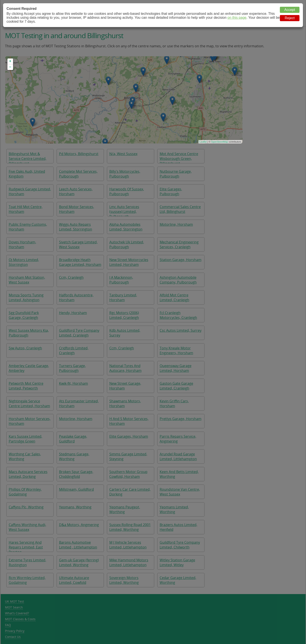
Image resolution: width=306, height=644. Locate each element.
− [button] (10, 67)
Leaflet (203, 142)
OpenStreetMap (220, 142)
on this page (237, 18)
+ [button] (10, 61)
